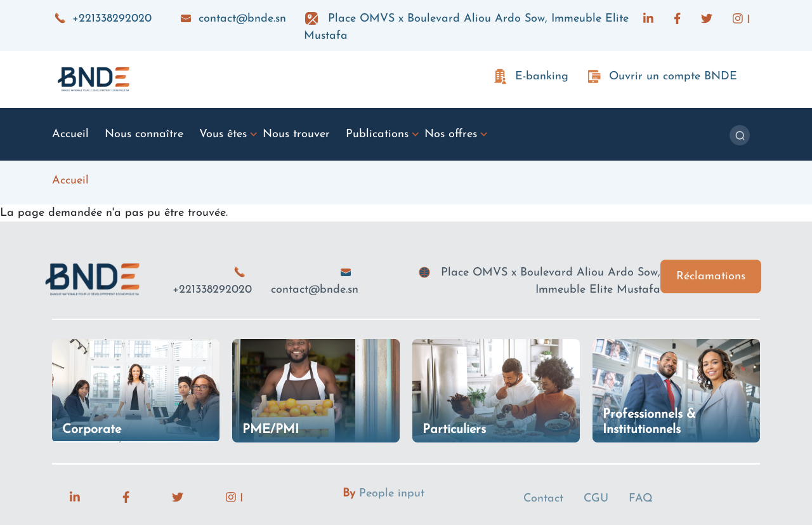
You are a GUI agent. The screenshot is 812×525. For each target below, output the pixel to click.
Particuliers (454, 430)
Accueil (70, 134)
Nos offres (451, 134)
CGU (596, 499)
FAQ (641, 499)
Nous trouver (296, 134)
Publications (377, 134)
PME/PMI (271, 430)
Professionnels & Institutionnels (649, 422)
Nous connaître (144, 134)
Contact (543, 499)
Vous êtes (223, 134)
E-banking (542, 76)
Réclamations (711, 276)
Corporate (92, 430)
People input (392, 494)
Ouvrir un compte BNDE (673, 76)
